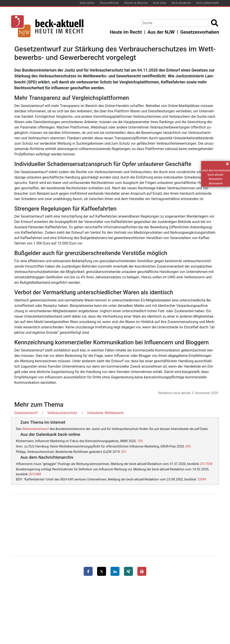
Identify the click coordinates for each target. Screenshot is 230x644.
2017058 (206, 464)
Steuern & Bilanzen (136, 3)
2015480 (35, 474)
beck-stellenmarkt (208, 3)
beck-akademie (181, 3)
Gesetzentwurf (26, 413)
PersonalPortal (109, 3)
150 (140, 441)
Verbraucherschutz (62, 413)
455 (188, 446)
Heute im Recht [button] (126, 32)
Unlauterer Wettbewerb (105, 413)
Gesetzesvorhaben (200, 32)
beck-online (87, 3)
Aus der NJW (161, 32)
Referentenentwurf (36, 429)
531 (124, 452)
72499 (201, 479)
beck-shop (160, 3)
